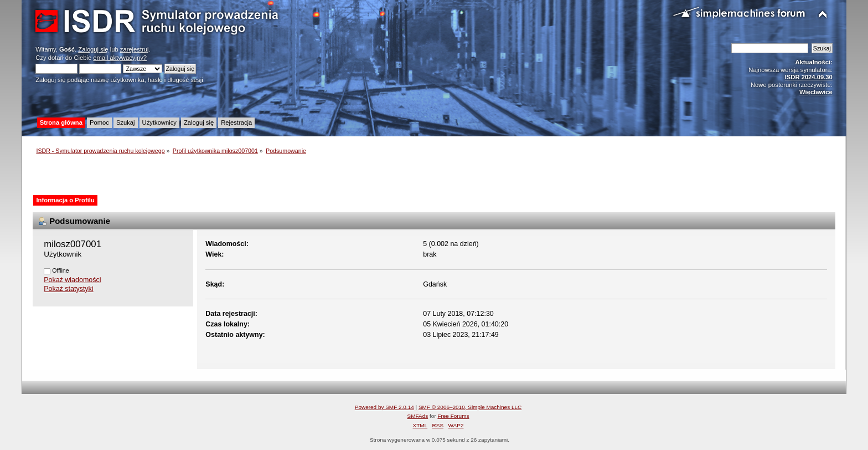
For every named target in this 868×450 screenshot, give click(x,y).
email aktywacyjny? (120, 58)
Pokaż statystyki (68, 289)
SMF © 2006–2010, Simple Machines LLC (470, 407)
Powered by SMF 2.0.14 (384, 407)
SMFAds (418, 416)
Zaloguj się (93, 49)
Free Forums (453, 416)
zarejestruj (135, 49)
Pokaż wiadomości (72, 280)
